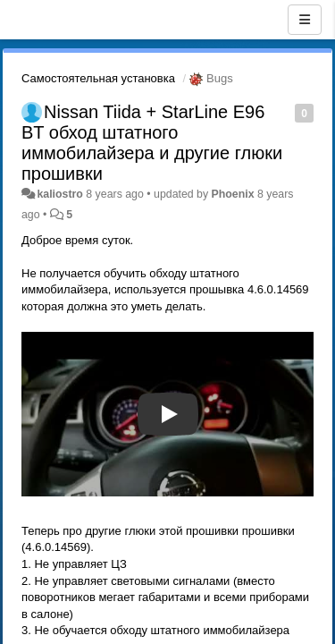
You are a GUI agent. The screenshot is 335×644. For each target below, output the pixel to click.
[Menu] (305, 20)
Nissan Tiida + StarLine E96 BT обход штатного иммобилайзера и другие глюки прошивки (152, 143)
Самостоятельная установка (98, 78)
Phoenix (233, 194)
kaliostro (59, 194)
